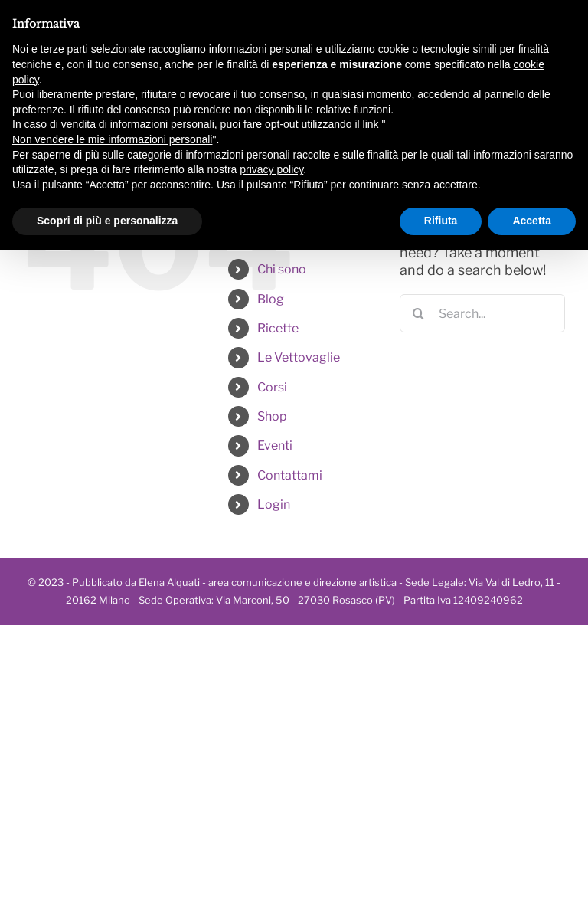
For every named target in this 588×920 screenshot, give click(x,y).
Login (274, 504)
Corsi (272, 387)
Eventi (275, 445)
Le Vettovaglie (299, 357)
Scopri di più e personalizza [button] (107, 221)
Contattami (290, 475)
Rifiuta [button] (441, 221)
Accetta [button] (532, 221)
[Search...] (482, 313)
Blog (271, 299)
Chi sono (282, 269)
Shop (272, 416)
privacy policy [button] (271, 169)
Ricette (278, 328)
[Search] (419, 313)
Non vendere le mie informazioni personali (112, 139)
